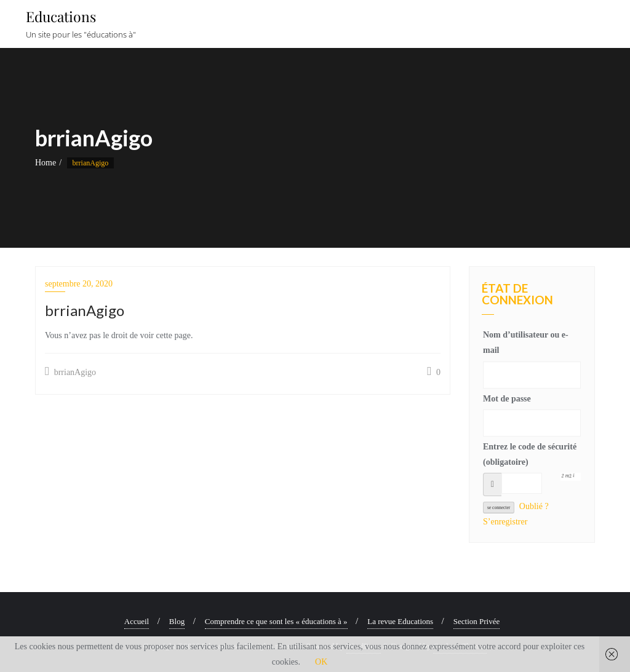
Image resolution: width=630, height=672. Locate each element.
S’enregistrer (505, 522)
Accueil (137, 621)
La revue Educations (400, 621)
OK (321, 662)
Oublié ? (534, 506)
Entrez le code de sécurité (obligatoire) (530, 454)
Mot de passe (507, 399)
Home (46, 163)
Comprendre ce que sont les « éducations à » (276, 621)
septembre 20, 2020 (79, 284)
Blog (177, 621)
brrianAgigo (70, 371)
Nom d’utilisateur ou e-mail (526, 342)
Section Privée (476, 621)
